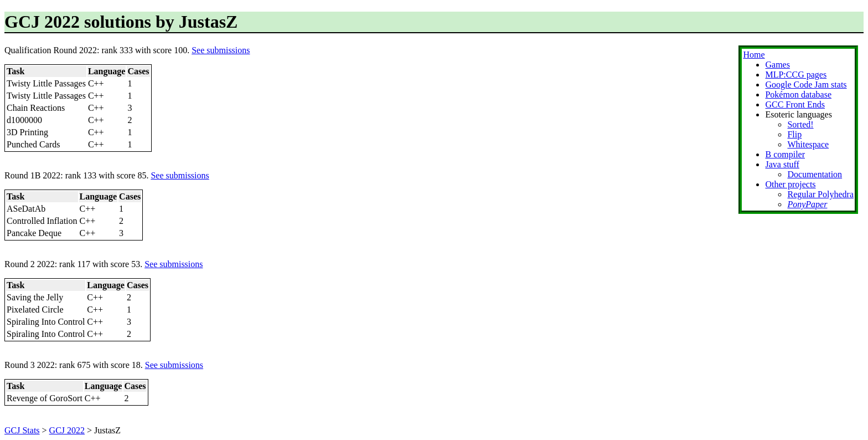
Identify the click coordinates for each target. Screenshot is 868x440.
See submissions (221, 50)
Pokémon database (798, 94)
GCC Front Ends (795, 104)
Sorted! (800, 124)
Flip (794, 134)
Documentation (815, 174)
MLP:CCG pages (796, 75)
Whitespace (808, 144)
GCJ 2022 (67, 430)
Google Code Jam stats (806, 85)
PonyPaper (807, 204)
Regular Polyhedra (820, 194)
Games (777, 65)
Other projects (790, 184)
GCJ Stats (22, 430)
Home (754, 55)
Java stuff (782, 164)
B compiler (785, 154)
